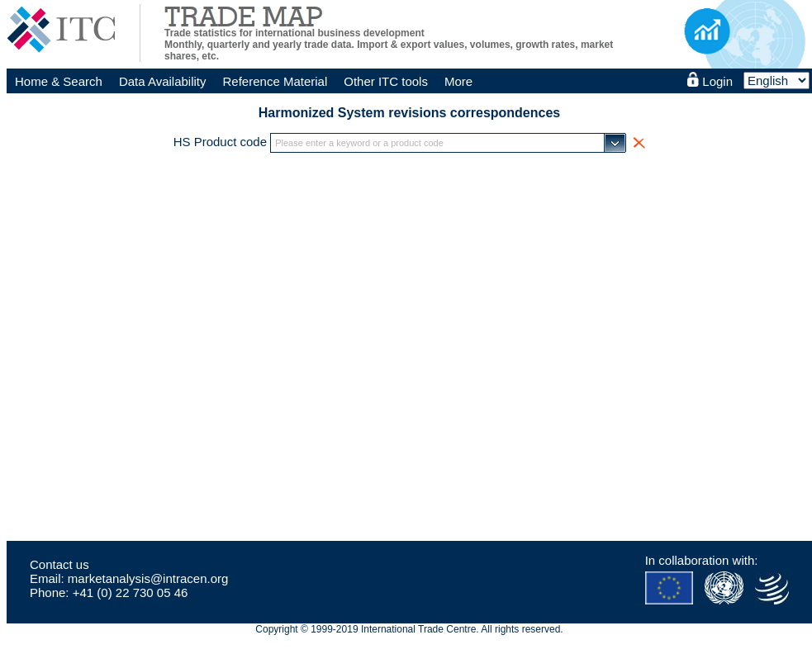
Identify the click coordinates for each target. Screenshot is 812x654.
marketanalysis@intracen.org (148, 578)
